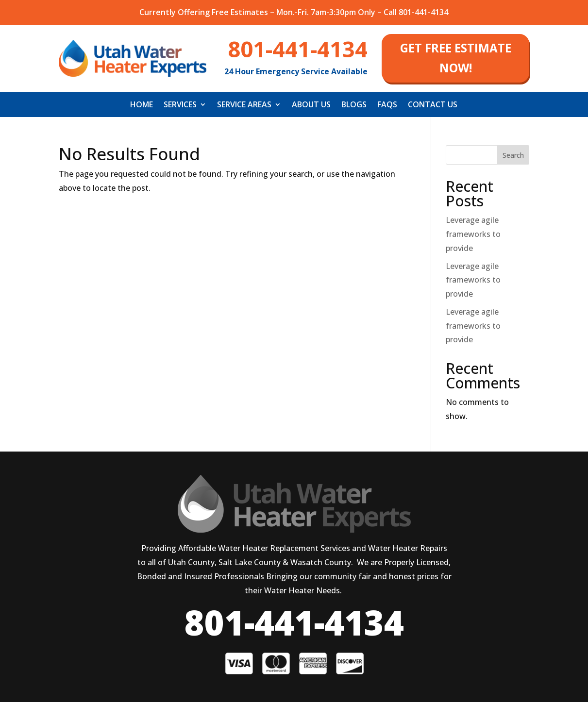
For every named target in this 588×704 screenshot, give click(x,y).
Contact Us (433, 107)
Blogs (354, 107)
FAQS (387, 107)
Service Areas (244, 107)
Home (142, 107)
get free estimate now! (455, 59)
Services (180, 107)
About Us (311, 107)
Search (513, 157)
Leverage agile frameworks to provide (473, 236)
